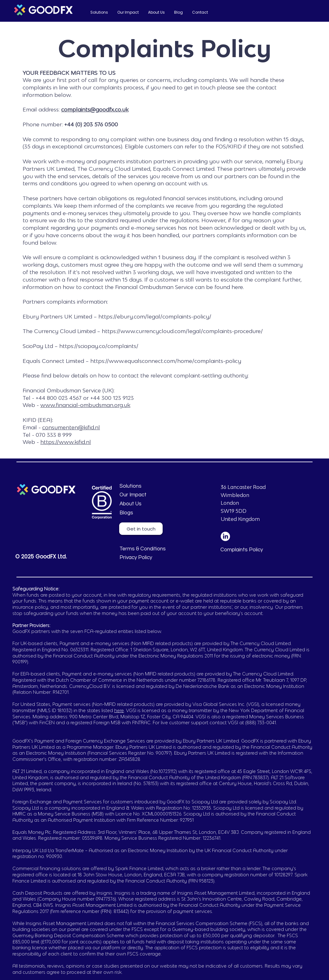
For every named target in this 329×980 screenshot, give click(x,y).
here (119, 710)
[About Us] (167, 504)
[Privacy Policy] (148, 558)
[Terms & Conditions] (148, 549)
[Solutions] (148, 486)
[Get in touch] (141, 529)
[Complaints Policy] (249, 550)
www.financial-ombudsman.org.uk (85, 405)
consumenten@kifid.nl (71, 427)
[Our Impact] (148, 495)
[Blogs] (148, 513)
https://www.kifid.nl (66, 442)
